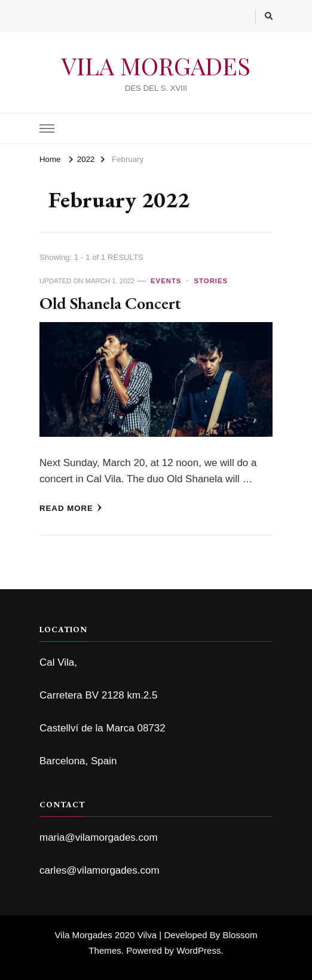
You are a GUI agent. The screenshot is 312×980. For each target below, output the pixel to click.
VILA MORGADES (156, 65)
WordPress (198, 950)
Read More (71, 508)
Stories (211, 281)
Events (166, 281)
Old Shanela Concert (110, 303)
